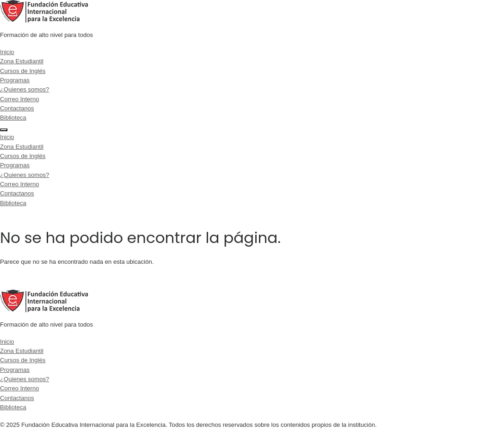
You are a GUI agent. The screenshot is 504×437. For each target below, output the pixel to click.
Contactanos (17, 108)
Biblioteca (13, 118)
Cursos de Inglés (23, 71)
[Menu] (4, 130)
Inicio (7, 52)
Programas (15, 80)
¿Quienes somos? (25, 89)
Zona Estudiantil (22, 61)
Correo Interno (20, 99)
